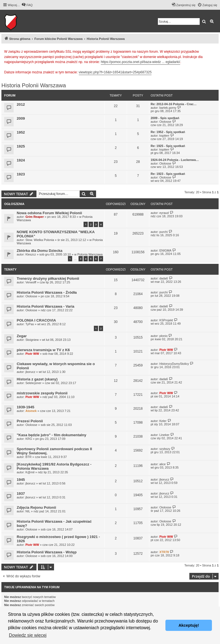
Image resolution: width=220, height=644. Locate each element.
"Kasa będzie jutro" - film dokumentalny (52, 435)
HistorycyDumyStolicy (174, 364)
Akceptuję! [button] (189, 625)
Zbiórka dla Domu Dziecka (40, 251)
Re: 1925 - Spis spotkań (168, 146)
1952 (21, 132)
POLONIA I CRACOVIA (36, 320)
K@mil (30, 472)
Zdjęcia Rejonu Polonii (36, 507)
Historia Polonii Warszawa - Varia (46, 306)
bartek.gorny (168, 108)
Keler (163, 421)
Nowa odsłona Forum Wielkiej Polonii (49, 213)
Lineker (164, 435)
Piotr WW (32, 354)
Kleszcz (31, 254)
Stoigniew (32, 340)
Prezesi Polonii (30, 421)
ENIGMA (165, 250)
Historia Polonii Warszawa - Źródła (47, 292)
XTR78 (164, 552)
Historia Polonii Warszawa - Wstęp (47, 552)
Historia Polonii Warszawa (34, 85)
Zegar (22, 336)
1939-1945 (25, 407)
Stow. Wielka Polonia (40, 240)
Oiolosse (165, 122)
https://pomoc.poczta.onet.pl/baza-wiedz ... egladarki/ (140, 62)
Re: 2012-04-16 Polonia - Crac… (174, 104)
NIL (28, 511)
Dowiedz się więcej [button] (28, 635)
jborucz (30, 372)
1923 (21, 174)
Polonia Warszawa (90, 254)
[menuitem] (27, 5)
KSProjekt (166, 320)
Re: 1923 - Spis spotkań (168, 174)
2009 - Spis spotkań (165, 118)
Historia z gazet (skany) (37, 379)
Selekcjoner (33, 383)
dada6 (164, 278)
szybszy (165, 449)
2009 (21, 118)
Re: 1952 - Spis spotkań (168, 132)
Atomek (31, 411)
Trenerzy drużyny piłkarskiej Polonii (48, 278)
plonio (163, 336)
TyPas (30, 324)
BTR (28, 457)
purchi (163, 232)
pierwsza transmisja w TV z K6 (43, 350)
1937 (21, 494)
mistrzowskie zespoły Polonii (42, 393)
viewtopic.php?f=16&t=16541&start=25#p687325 (115, 72)
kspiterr (164, 136)
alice (162, 464)
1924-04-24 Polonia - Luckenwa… (175, 160)
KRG (29, 439)
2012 (21, 104)
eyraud (164, 213)
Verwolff (31, 282)
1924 (21, 160)
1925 (21, 146)
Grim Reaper (35, 217)
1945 (21, 480)
